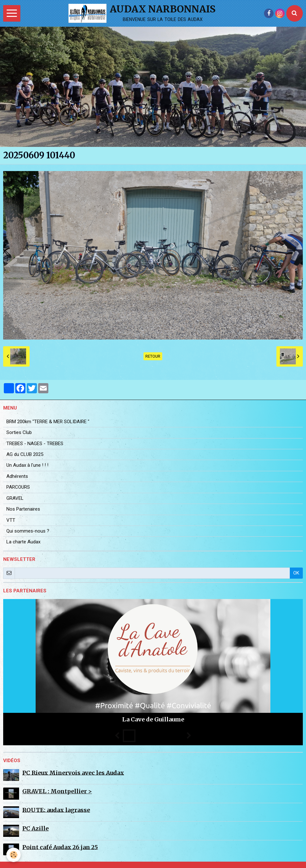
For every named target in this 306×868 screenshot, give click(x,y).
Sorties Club (19, 432)
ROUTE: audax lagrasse (56, 810)
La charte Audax (23, 542)
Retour (153, 356)
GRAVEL (15, 498)
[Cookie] (14, 855)
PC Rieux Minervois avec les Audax (73, 772)
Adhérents (17, 476)
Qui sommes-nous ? (28, 531)
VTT (11, 520)
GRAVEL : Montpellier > (57, 791)
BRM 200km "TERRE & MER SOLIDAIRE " (48, 422)
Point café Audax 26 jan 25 (60, 847)
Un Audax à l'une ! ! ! (27, 465)
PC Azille (35, 828)
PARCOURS (18, 487)
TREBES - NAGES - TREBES (35, 444)
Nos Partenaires (23, 509)
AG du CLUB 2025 (25, 454)
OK (296, 573)
